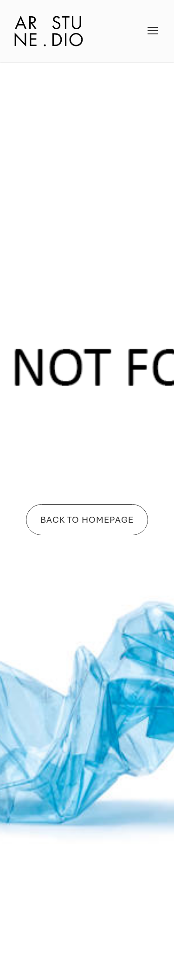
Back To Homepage (87, 520)
